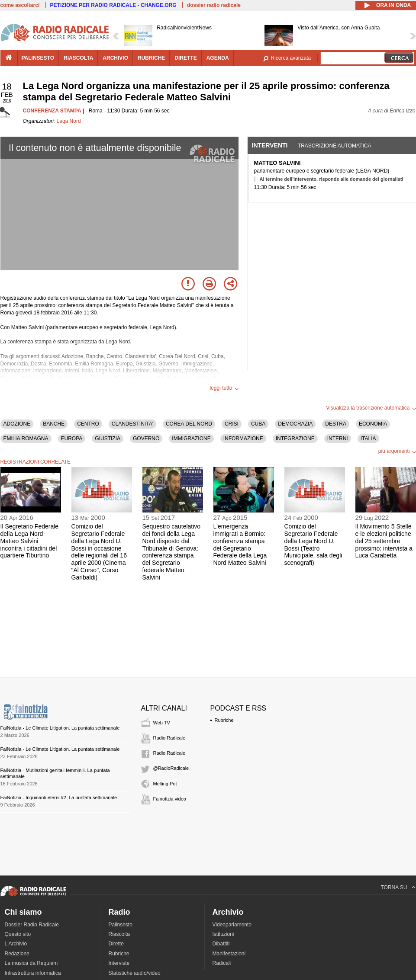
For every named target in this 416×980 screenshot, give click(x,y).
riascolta (78, 58)
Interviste (119, 963)
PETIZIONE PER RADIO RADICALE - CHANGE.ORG (113, 5)
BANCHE (54, 424)
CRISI (232, 424)
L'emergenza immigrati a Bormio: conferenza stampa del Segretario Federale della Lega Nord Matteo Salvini (240, 544)
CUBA (258, 424)
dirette (185, 58)
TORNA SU (394, 887)
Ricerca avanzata (291, 58)
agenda (218, 58)
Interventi (270, 145)
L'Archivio (16, 944)
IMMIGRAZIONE (191, 439)
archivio (115, 58)
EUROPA (72, 439)
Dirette (116, 944)
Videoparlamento (232, 925)
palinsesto (38, 58)
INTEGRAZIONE (295, 439)
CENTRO (88, 424)
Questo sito (18, 934)
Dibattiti (221, 944)
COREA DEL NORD (189, 424)
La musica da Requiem (31, 963)
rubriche (151, 58)
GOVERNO (146, 439)
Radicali (222, 963)
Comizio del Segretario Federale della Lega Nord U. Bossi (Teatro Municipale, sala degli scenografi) (313, 544)
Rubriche (224, 720)
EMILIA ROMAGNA (26, 439)
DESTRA (336, 424)
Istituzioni (223, 934)
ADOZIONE (17, 424)
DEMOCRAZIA (295, 424)
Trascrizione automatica (335, 146)
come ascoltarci (20, 5)
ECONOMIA (373, 424)
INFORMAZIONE (243, 439)
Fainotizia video (170, 799)
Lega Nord (69, 121)
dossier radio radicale (214, 5)
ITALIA (368, 439)
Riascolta (119, 934)
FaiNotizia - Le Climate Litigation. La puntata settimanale (60, 728)
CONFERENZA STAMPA (52, 111)
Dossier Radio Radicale (32, 925)
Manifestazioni (229, 954)
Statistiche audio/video (135, 973)
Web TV (162, 723)
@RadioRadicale (171, 768)
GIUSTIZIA (108, 439)
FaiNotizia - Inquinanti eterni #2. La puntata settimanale (59, 797)
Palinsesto (121, 925)
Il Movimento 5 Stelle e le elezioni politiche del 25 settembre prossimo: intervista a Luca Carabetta (384, 541)
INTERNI (338, 439)
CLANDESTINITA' (132, 424)
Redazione (17, 954)
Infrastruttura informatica (33, 973)
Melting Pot (165, 784)
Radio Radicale (169, 738)
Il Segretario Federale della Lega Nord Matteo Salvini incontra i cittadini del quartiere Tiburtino (30, 541)
